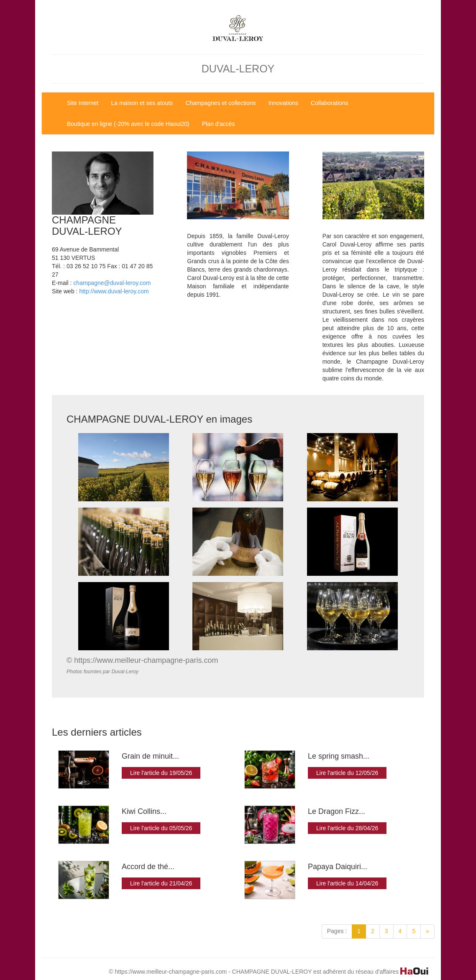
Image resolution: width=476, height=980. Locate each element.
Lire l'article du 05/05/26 (161, 828)
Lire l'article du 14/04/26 (347, 883)
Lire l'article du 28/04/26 (347, 828)
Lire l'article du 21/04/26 (161, 883)
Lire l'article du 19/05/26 (161, 773)
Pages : (337, 931)
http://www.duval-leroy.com (114, 291)
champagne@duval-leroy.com (112, 283)
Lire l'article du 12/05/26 (347, 773)
